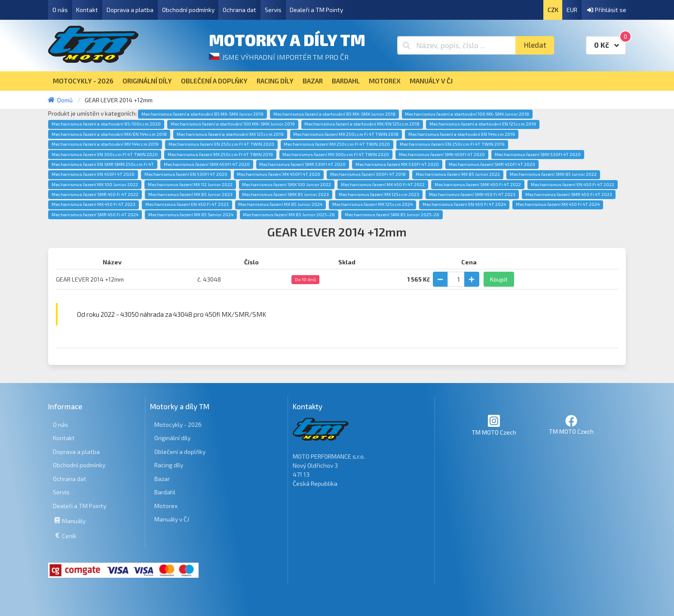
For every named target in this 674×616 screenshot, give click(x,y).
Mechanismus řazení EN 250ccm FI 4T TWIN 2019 (452, 144)
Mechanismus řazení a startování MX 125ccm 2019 (230, 134)
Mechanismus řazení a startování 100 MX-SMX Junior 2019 (233, 124)
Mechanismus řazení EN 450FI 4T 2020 (93, 174)
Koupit (499, 279)
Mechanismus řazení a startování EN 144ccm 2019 (462, 134)
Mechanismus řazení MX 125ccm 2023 (379, 194)
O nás (60, 10)
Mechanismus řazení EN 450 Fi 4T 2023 (187, 204)
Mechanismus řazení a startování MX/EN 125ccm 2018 (362, 124)
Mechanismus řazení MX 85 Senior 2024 (191, 215)
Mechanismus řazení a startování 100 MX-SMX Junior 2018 (467, 114)
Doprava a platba (130, 10)
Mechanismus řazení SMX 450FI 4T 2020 (207, 164)
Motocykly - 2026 (178, 424)
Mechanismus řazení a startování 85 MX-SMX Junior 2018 (334, 114)
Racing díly (169, 465)
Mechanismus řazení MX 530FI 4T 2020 (397, 164)
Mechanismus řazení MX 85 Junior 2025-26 (289, 215)
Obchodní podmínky (188, 10)
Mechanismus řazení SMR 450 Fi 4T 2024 (95, 215)
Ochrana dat (239, 10)
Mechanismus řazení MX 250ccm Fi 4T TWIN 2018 (346, 134)
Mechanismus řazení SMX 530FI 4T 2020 (538, 154)
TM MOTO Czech (494, 425)
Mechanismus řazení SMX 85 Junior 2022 (553, 174)
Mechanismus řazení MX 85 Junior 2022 (458, 174)
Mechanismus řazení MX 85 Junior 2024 (280, 204)
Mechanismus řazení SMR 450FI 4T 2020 (492, 164)
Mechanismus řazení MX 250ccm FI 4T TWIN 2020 (337, 144)
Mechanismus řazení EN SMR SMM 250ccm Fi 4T (103, 164)
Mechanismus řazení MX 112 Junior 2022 (190, 184)
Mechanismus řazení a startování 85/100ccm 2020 (106, 124)
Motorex (166, 506)
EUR (572, 10)
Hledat (535, 45)
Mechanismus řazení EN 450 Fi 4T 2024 (464, 204)
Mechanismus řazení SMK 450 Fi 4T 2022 (478, 184)
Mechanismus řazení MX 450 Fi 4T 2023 (93, 204)
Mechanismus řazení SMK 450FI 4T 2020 (442, 154)
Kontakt (87, 10)
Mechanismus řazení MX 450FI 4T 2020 (279, 174)
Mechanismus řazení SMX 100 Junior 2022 (286, 184)
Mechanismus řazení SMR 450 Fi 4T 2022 (95, 194)
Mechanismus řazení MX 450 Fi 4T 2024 (558, 204)
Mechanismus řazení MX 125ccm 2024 (372, 204)
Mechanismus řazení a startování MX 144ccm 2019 (105, 144)
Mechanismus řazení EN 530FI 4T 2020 (186, 174)
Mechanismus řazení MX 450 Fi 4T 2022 (383, 184)
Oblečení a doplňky (180, 452)
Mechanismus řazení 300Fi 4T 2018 (368, 174)
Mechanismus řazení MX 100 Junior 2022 (95, 184)
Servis (273, 10)
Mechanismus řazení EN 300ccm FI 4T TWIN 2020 (105, 154)
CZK (553, 10)
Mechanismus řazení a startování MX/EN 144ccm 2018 (109, 134)
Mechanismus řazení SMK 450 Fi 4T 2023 (472, 194)
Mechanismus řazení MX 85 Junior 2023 (190, 194)
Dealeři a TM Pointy (316, 10)
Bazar (162, 479)
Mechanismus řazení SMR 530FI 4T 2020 (302, 164)
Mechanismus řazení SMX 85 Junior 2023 (285, 194)
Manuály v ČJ (172, 519)
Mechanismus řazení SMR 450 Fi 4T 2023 (569, 194)
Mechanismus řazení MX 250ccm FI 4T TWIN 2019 (220, 154)
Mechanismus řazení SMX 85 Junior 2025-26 (392, 215)
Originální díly (172, 438)
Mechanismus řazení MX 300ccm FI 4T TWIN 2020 (336, 154)
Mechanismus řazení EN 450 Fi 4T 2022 (573, 184)
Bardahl (165, 492)
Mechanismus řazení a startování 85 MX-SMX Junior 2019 (202, 114)
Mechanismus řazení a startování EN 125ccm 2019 (483, 124)
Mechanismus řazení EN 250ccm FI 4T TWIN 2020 (221, 144)
